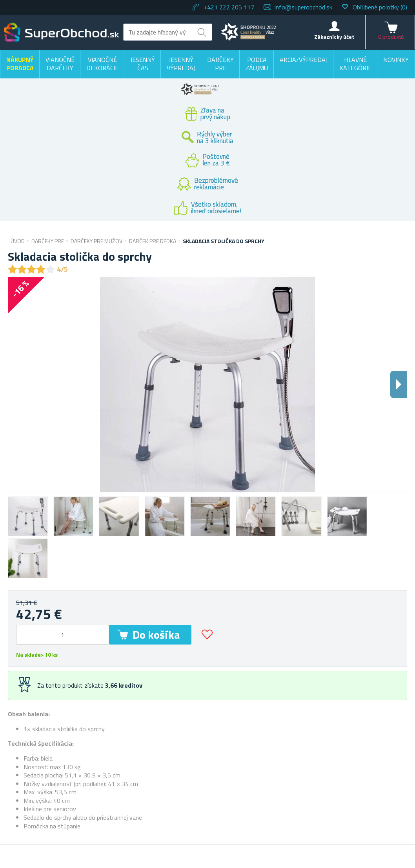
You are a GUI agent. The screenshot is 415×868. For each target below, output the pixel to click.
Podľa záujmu (257, 64)
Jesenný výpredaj (181, 64)
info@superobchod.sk (303, 7)
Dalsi (399, 384)
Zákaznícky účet (334, 37)
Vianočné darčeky (60, 64)
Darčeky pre (220, 64)
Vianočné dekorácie (102, 64)
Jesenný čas (143, 64)
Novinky (396, 60)
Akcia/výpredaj (304, 60)
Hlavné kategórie (355, 64)
